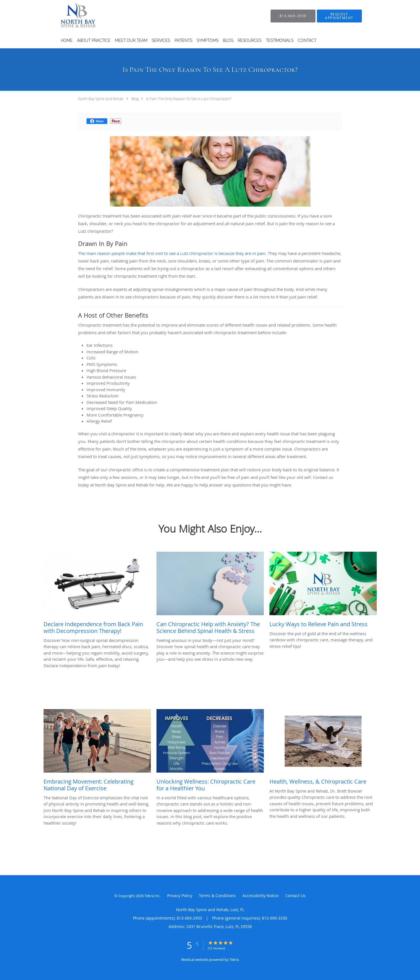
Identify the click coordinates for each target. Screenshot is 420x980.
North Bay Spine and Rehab (101, 99)
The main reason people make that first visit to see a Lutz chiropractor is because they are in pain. (172, 253)
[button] (339, 16)
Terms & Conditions (217, 896)
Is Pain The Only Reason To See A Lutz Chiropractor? (189, 99)
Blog (135, 99)
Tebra (234, 959)
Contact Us (296, 896)
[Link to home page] (108, 16)
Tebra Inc (152, 896)
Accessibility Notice (261, 896)
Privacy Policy (180, 896)
